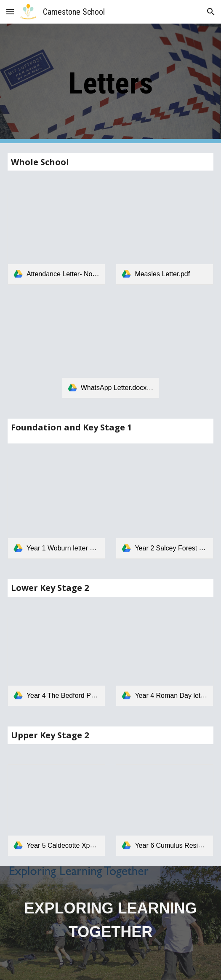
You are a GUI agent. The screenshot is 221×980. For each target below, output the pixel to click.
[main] (110, 83)
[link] (56, 238)
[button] (10, 12)
